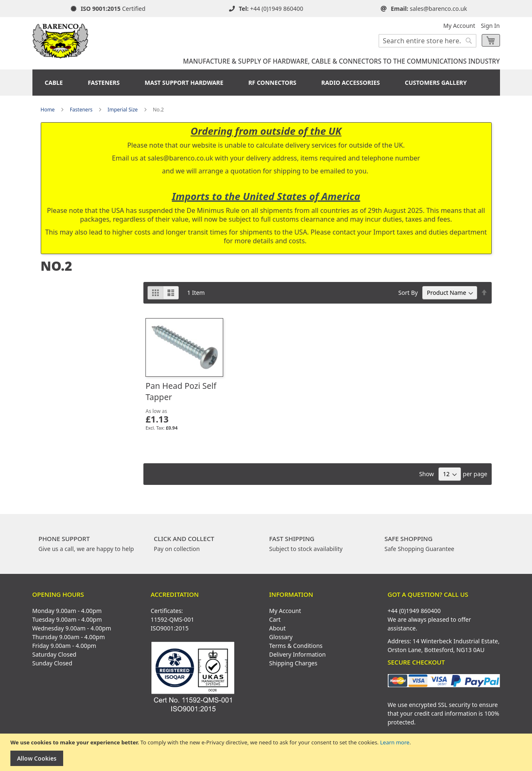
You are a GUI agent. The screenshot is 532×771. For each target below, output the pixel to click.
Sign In (490, 26)
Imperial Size (123, 110)
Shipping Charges (293, 663)
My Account (459, 26)
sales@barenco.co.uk (438, 9)
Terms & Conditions (296, 646)
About (278, 628)
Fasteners (81, 110)
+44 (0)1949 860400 (277, 9)
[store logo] (60, 38)
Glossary (281, 637)
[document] (267, 752)
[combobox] (427, 41)
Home (48, 110)
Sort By (408, 293)
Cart (275, 619)
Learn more (395, 742)
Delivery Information (298, 654)
